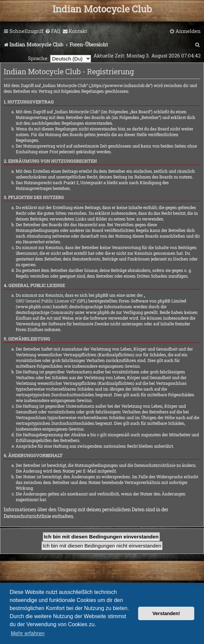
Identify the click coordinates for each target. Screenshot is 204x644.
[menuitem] (53, 31)
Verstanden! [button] (166, 613)
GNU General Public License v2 (45, 301)
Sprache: (38, 58)
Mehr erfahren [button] (28, 633)
